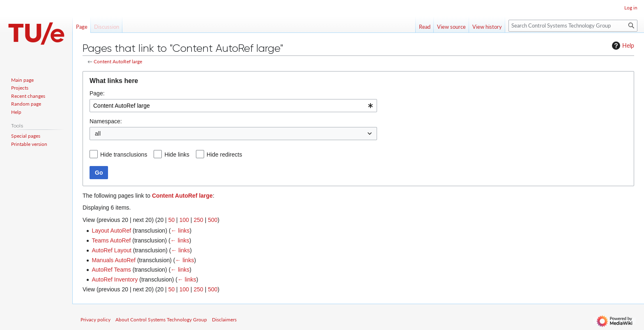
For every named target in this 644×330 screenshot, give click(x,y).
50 (172, 220)
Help (622, 46)
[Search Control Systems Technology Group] (573, 26)
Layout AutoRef (111, 231)
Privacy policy (95, 320)
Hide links (177, 155)
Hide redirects (224, 155)
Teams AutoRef (111, 240)
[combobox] (233, 106)
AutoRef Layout (112, 250)
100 (184, 220)
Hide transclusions (124, 155)
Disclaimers (224, 320)
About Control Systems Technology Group (161, 320)
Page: (97, 93)
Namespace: (106, 121)
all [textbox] (98, 134)
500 (213, 220)
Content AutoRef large (118, 61)
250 (198, 220)
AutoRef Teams (111, 270)
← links (180, 231)
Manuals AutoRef (114, 260)
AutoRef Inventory (115, 279)
